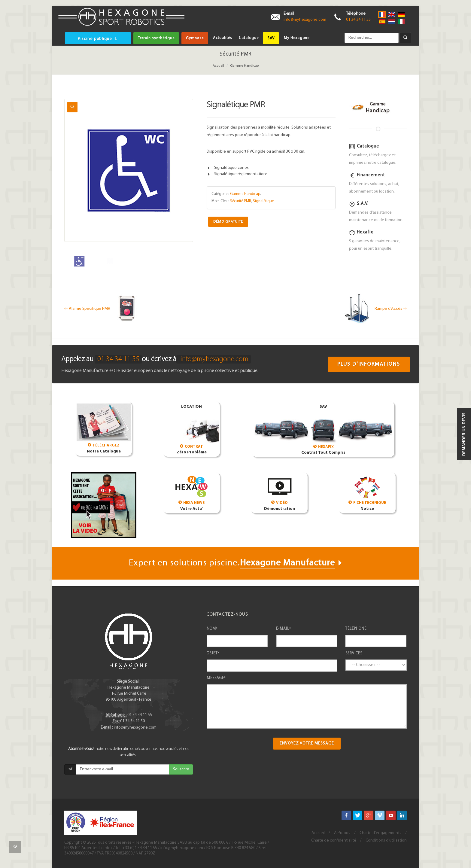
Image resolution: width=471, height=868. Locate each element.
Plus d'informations (369, 364)
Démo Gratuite (228, 222)
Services (354, 653)
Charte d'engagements (380, 833)
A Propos (342, 833)
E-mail (284, 629)
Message (216, 678)
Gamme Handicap (244, 66)
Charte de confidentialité (334, 841)
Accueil (218, 66)
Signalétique (263, 201)
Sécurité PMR (241, 201)
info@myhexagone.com (305, 20)
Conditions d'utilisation (386, 841)
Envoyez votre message (307, 743)
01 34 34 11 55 (358, 20)
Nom (212, 629)
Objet (213, 653)
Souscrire (181, 769)
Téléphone (356, 629)
